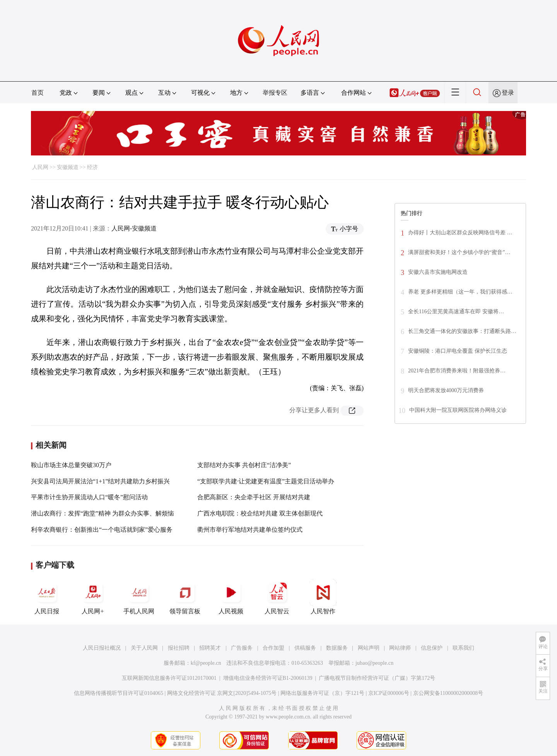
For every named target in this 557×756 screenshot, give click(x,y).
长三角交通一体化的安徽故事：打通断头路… (462, 331)
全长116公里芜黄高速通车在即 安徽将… (456, 311)
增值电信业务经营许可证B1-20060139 (268, 678)
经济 (92, 167)
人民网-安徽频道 (134, 228)
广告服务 (242, 648)
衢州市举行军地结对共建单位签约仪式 (250, 530)
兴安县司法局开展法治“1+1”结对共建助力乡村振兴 (100, 481)
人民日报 (47, 597)
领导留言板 (185, 597)
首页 (38, 93)
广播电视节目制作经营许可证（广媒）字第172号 (377, 678)
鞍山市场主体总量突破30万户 (71, 465)
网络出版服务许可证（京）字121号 (322, 693)
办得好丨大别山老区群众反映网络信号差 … (460, 233)
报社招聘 (179, 648)
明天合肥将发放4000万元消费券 (446, 390)
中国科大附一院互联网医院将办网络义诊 (458, 410)
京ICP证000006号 (389, 693)
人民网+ (93, 597)
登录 (508, 93)
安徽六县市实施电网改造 (438, 272)
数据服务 (337, 648)
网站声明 (369, 648)
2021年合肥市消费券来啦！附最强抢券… (457, 371)
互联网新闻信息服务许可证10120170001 (169, 678)
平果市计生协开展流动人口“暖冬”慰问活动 (89, 497)
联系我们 (463, 648)
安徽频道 (68, 167)
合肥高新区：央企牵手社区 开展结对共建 (254, 497)
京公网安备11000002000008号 (448, 693)
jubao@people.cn (374, 663)
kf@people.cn (206, 663)
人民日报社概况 (102, 648)
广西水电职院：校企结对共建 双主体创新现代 (260, 513)
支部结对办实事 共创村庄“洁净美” (244, 465)
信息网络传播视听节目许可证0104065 (119, 693)
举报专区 (275, 93)
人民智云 (277, 597)
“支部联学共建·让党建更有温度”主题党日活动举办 (266, 481)
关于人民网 (144, 648)
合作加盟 (273, 648)
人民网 (40, 167)
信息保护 (432, 648)
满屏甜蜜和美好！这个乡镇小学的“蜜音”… (459, 252)
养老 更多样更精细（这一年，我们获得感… (460, 292)
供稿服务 (305, 648)
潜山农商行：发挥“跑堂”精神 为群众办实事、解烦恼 (103, 513)
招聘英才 (210, 648)
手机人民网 (139, 597)
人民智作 (323, 597)
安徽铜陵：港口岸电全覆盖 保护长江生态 (458, 351)
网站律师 (400, 648)
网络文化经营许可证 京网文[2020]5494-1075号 (222, 693)
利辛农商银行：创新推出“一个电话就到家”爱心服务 (102, 530)
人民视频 (231, 597)
